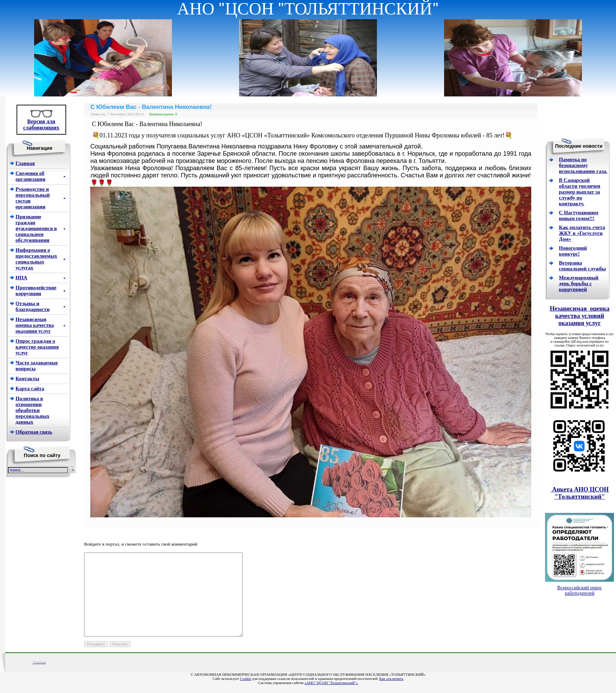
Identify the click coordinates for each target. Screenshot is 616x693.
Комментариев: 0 (163, 114)
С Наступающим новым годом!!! (578, 215)
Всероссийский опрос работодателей (579, 591)
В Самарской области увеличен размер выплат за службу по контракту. (579, 192)
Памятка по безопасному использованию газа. (583, 165)
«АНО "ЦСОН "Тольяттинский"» (331, 683)
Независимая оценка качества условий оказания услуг (580, 316)
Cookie (246, 679)
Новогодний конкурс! (573, 251)
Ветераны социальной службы (582, 266)
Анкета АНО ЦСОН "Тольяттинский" (580, 493)
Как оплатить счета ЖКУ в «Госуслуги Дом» (582, 233)
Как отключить (391, 679)
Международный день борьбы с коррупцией (579, 283)
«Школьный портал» (308, 671)
